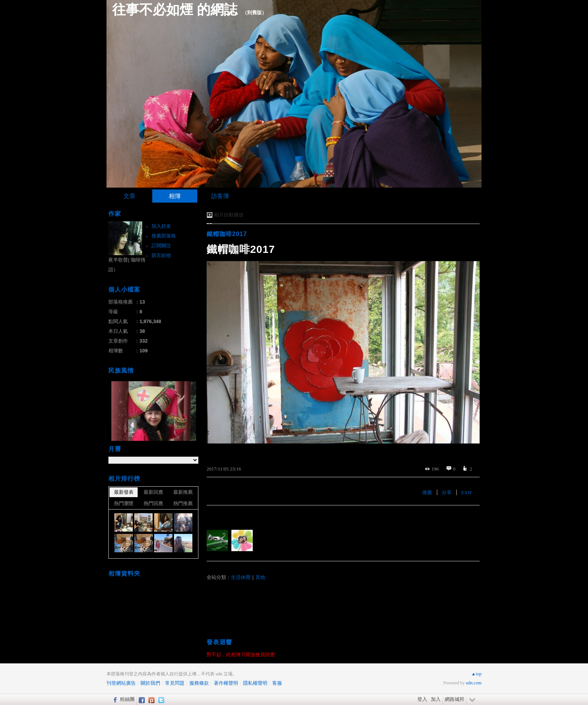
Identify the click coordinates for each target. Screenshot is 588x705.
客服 (277, 683)
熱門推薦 (183, 503)
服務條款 (199, 683)
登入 (422, 699)
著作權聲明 (226, 683)
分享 (447, 492)
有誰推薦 (219, 516)
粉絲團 (127, 699)
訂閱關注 (161, 246)
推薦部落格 (164, 236)
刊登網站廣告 (121, 683)
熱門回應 (153, 503)
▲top (476, 674)
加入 (436, 699)
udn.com (474, 683)
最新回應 (153, 492)
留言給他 (161, 255)
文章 (129, 196)
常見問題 (175, 683)
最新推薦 (183, 492)
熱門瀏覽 (124, 503)
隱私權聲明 (255, 683)
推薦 (427, 492)
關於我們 (150, 683)
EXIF (467, 492)
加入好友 (161, 226)
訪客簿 (220, 196)
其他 (260, 577)
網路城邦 (454, 699)
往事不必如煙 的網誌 (175, 10)
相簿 (175, 196)
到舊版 (254, 13)
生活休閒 (241, 577)
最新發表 (124, 492)
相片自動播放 (229, 215)
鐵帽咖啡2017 (227, 234)
